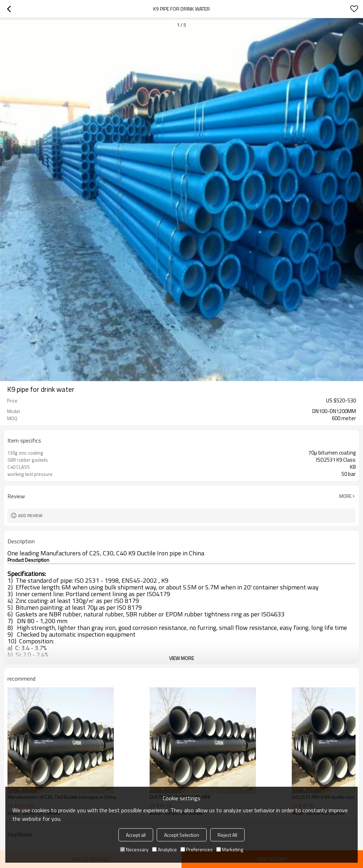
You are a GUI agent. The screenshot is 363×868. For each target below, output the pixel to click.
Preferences (197, 849)
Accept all (136, 835)
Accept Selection (182, 835)
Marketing (230, 849)
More (345, 496)
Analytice (164, 849)
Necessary (134, 849)
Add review (30, 515)
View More (181, 658)
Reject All (227, 835)
